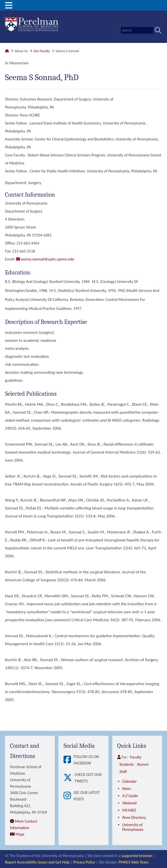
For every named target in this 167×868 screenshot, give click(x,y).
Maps (20, 834)
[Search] (137, 30)
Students (127, 764)
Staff (123, 772)
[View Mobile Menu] (9, 7)
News (127, 789)
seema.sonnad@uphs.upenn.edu (47, 259)
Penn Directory (134, 817)
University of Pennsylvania (133, 827)
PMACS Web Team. (134, 862)
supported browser (137, 856)
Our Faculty (42, 51)
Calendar (129, 781)
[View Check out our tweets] (69, 778)
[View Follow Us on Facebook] (68, 760)
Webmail (129, 803)
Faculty (136, 757)
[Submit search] (158, 30)
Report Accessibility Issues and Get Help (37, 862)
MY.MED (129, 810)
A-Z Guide (130, 796)
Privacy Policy (84, 862)
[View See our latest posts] (68, 796)
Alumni (143, 764)
